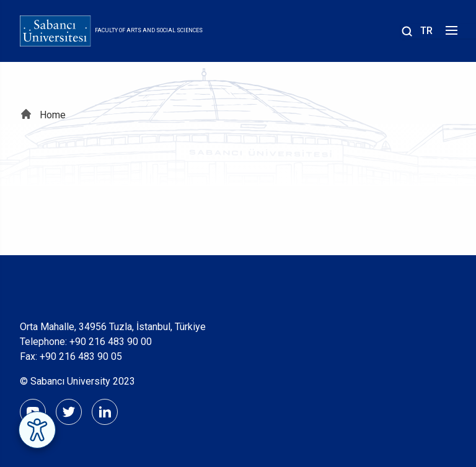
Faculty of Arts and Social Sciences (149, 30)
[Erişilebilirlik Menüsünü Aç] (37, 430)
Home (53, 115)
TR (426, 31)
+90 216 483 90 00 (111, 342)
